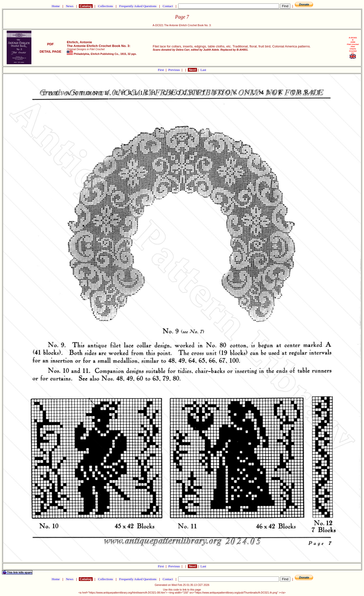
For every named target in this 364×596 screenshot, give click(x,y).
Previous (174, 70)
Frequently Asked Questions (138, 6)
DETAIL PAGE (50, 52)
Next (192, 70)
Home (56, 6)
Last (203, 70)
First (161, 70)
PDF (50, 44)
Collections (105, 6)
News (70, 6)
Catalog (86, 6)
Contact (168, 6)
